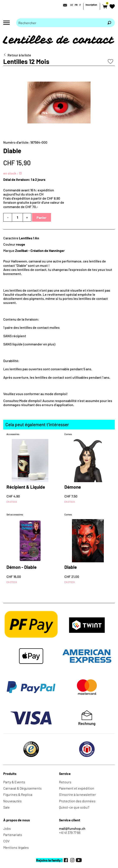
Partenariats (13, 835)
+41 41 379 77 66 (70, 832)
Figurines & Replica (18, 794)
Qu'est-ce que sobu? (74, 807)
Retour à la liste (19, 55)
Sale (6, 807)
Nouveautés (12, 801)
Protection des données (77, 801)
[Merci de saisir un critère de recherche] (60, 23)
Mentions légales (16, 847)
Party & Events (14, 782)
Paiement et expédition (77, 788)
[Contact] (64, 5)
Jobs (7, 828)
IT (80, 5)
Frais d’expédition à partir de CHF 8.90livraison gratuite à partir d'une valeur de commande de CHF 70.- (34, 202)
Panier (41, 217)
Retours (65, 782)
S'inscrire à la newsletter (77, 794)
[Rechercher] (109, 23)
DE (72, 5)
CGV (6, 841)
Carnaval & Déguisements (22, 788)
